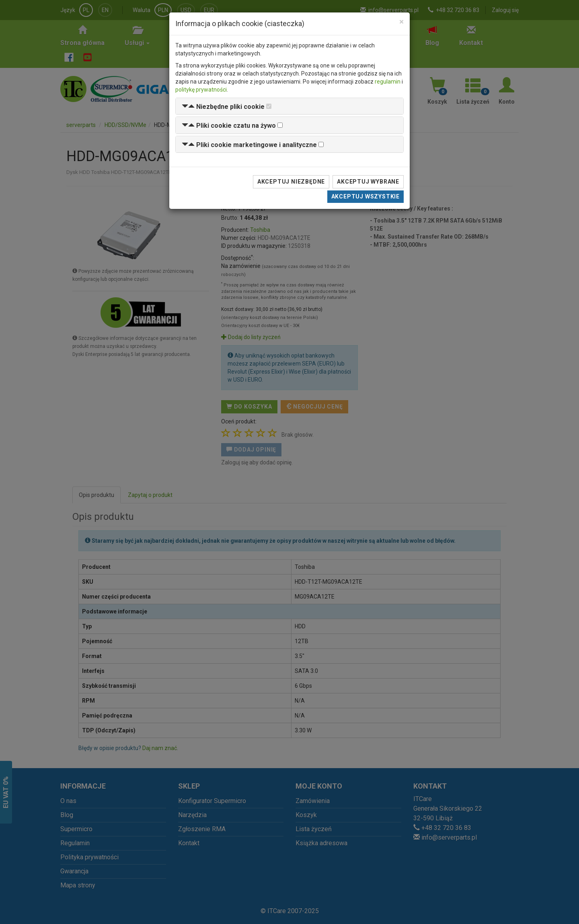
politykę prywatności (201, 90)
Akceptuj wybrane (368, 182)
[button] (223, 107)
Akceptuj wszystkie (365, 196)
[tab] (289, 106)
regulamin (388, 82)
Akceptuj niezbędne (291, 182)
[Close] (401, 22)
